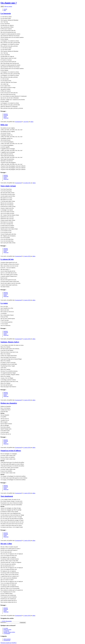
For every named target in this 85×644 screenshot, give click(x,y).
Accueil (5, 9)
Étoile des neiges (7, 629)
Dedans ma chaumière (9, 403)
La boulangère (7, 633)
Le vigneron (6, 631)
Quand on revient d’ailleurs (11, 451)
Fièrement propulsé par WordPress (9, 643)
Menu (2, 7)
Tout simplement (7, 496)
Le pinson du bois (7, 259)
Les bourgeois (6, 13)
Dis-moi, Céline (6, 544)
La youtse (4, 303)
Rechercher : (3, 623)
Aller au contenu (8, 6)
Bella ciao (4, 125)
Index (5, 10)
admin (32, 122)
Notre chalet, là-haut (8, 186)
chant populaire (7, 639)
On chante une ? (9, 3)
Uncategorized (18, 122)
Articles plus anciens (6, 621)
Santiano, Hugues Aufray (10, 342)
